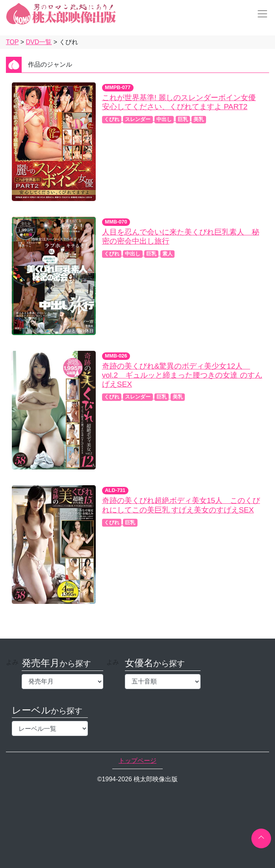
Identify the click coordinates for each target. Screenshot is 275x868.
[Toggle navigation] (260, 14)
